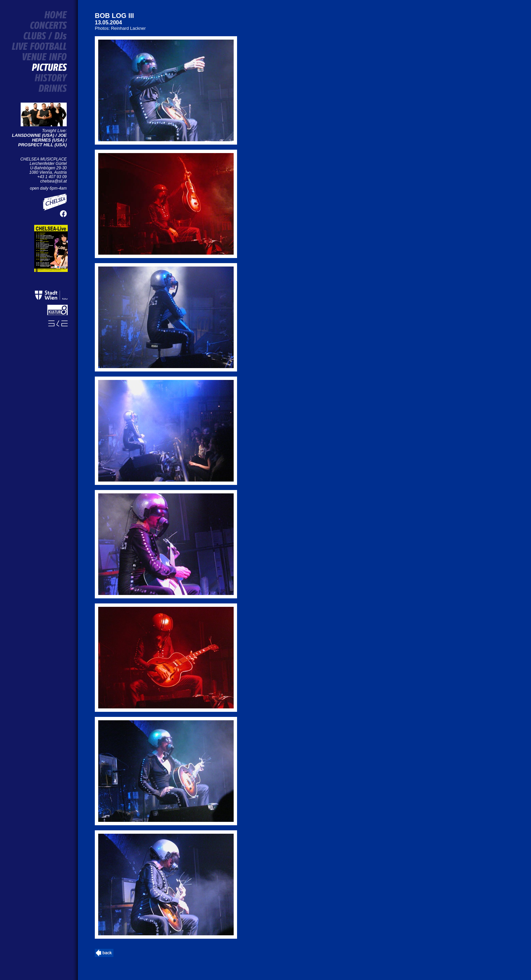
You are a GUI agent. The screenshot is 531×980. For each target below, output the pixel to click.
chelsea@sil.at (54, 181)
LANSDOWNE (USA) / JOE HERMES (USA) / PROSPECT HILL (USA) (39, 140)
